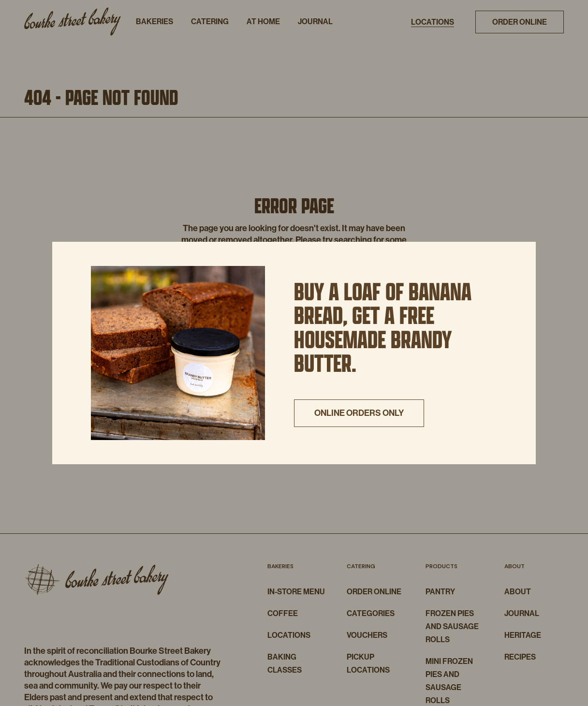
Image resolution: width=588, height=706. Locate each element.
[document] (294, 353)
